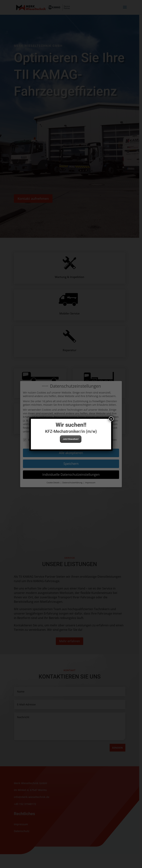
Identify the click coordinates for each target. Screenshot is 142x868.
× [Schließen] (111, 419)
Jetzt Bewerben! (71, 439)
